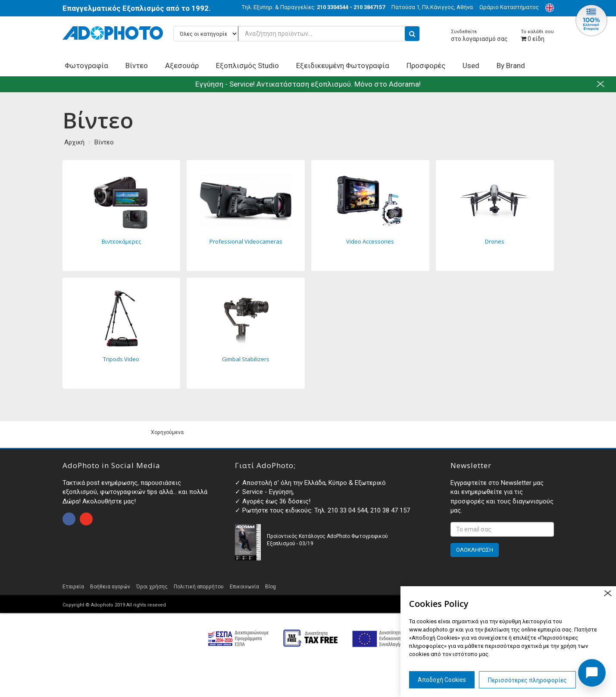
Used (471, 66)
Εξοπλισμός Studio (247, 66)
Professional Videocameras (246, 216)
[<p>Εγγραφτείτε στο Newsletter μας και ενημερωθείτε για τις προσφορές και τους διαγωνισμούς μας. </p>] (502, 529)
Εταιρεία (73, 587)
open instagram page (86, 519)
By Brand (511, 66)
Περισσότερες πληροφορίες (527, 680)
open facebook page (69, 519)
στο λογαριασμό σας (479, 36)
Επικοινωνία (244, 587)
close (608, 593)
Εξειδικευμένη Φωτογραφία (343, 66)
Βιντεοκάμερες (122, 216)
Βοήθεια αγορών (110, 587)
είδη (537, 36)
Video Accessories (370, 216)
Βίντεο (137, 66)
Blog (270, 587)
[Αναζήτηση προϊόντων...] (297, 34)
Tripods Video (122, 333)
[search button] (412, 34)
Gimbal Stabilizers (246, 333)
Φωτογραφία (86, 66)
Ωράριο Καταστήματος (509, 7)
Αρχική (74, 142)
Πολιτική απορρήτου (199, 587)
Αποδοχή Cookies (442, 680)
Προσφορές (426, 66)
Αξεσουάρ (182, 66)
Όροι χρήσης (152, 587)
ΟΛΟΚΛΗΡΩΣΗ (475, 550)
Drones (495, 216)
